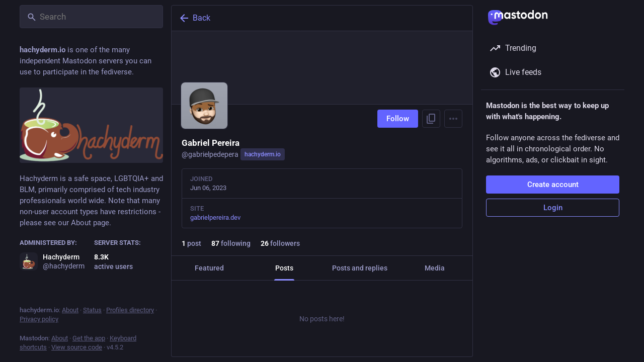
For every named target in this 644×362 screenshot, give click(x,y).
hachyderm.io (263, 154)
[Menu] (453, 119)
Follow (398, 119)
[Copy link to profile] (431, 119)
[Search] (91, 17)
